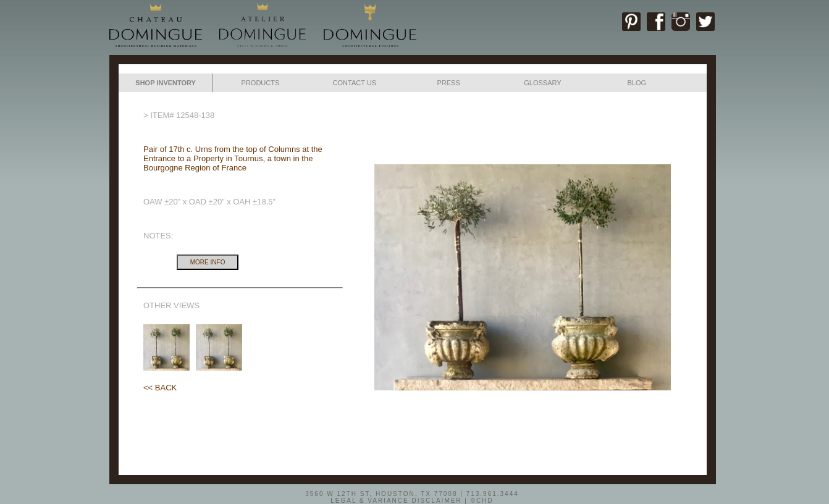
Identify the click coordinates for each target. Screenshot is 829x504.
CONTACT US (355, 83)
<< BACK (160, 388)
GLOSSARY (542, 83)
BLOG (637, 83)
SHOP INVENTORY (166, 83)
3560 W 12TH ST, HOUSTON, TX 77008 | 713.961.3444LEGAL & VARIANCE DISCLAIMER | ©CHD (412, 497)
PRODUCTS (261, 83)
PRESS (448, 83)
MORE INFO (208, 262)
